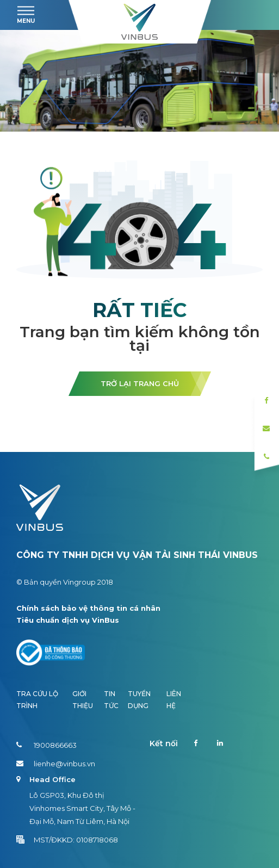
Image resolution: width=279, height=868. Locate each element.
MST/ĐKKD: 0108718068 (67, 840)
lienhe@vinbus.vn (56, 764)
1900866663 (46, 745)
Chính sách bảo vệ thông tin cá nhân (88, 608)
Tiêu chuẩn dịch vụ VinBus (68, 620)
